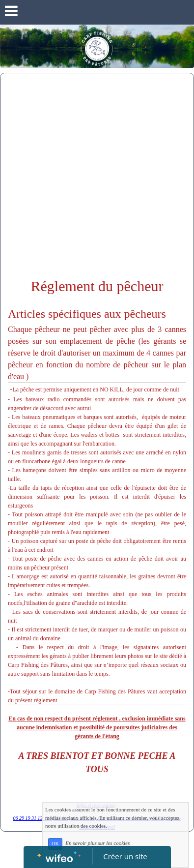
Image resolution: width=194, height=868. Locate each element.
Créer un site (125, 856)
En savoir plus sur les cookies (97, 843)
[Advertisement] (97, 175)
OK (55, 844)
